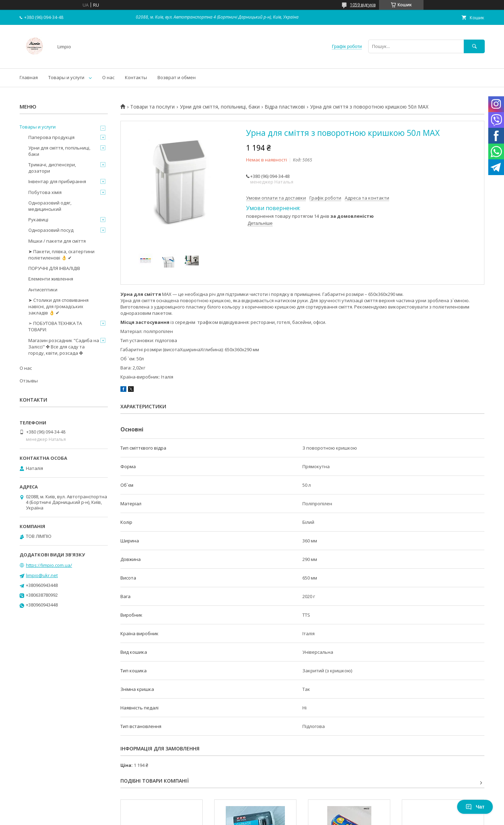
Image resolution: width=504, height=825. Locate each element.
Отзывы (29, 381)
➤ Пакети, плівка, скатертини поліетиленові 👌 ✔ (61, 255)
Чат (475, 807)
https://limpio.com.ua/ (49, 565)
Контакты (136, 77)
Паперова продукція (51, 137)
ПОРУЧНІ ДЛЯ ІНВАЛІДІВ (54, 268)
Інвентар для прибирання (57, 181)
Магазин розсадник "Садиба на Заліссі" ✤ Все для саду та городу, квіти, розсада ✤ (64, 347)
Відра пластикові (285, 107)
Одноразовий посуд (51, 230)
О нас (108, 77)
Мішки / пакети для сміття (57, 241)
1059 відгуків (363, 5)
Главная (29, 77)
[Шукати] (474, 46)
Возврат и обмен (177, 77)
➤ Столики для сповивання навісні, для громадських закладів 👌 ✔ (58, 306)
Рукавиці (38, 220)
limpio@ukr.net (42, 575)
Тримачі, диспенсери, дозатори (52, 168)
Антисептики (43, 290)
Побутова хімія (45, 192)
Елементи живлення (51, 279)
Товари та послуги (152, 107)
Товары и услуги (66, 77)
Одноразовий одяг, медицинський (50, 206)
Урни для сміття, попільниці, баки (220, 107)
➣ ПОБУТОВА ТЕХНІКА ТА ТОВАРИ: (55, 326)
